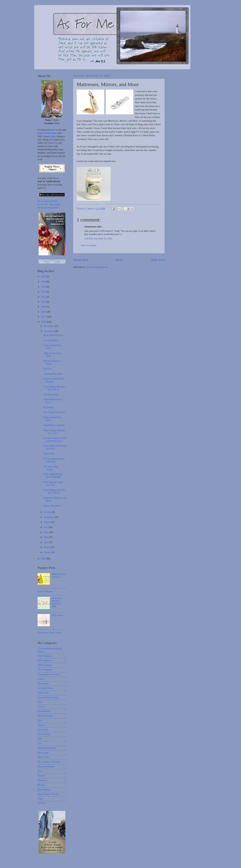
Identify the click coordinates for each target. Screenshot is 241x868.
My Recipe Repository (48, 208)
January (48, 552)
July (46, 527)
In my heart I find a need (49, 633)
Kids (40, 739)
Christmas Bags (51, 395)
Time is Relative (45, 591)
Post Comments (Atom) (97, 267)
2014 (44, 287)
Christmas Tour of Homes (59, 576)
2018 (44, 282)
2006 (44, 322)
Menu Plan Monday (47, 748)
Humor (41, 725)
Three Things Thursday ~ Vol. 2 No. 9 (54, 432)
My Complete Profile (48, 201)
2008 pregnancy (45, 665)
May (46, 537)
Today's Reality (51, 340)
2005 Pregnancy (45, 656)
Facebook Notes (45, 688)
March (47, 547)
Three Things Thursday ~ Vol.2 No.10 (54, 388)
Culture (41, 679)
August (48, 522)
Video (40, 799)
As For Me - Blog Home (49, 204)
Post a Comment (89, 245)
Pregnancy (43, 780)
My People (48, 407)
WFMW (41, 803)
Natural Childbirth (46, 767)
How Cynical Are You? (54, 412)
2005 (44, 559)
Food (40, 702)
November (49, 331)
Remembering (44, 790)
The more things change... (51, 468)
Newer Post (81, 260)
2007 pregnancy (45, 661)
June (46, 532)
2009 (44, 307)
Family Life (43, 693)
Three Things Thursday (49, 794)
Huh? (40, 721)
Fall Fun (47, 369)
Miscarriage (43, 753)
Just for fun (43, 730)
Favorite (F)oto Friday (48, 697)
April (47, 542)
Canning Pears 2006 (53, 374)
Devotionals (43, 684)
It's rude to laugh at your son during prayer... (55, 440)
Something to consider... (55, 425)
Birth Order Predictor (53, 335)
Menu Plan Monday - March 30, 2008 (57, 602)
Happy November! (52, 506)
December (49, 326)
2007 (44, 317)
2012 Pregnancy (45, 670)
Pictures (41, 776)
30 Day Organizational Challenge (54, 460)
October (48, 512)
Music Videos (44, 757)
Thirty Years (57, 615)
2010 (44, 302)
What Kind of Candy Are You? (53, 484)
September (49, 517)
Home (119, 260)
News (40, 771)
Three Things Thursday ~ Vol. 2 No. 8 (54, 492)
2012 (44, 292)
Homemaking (44, 711)
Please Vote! (49, 454)
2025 (44, 277)
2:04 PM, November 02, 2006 (98, 239)
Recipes (41, 785)
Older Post (158, 260)
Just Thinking (44, 734)
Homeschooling (45, 716)
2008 (44, 312)
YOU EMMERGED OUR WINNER (53, 476)
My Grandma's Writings (49, 762)
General (41, 707)
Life (40, 744)
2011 (44, 297)
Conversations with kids (49, 674)
